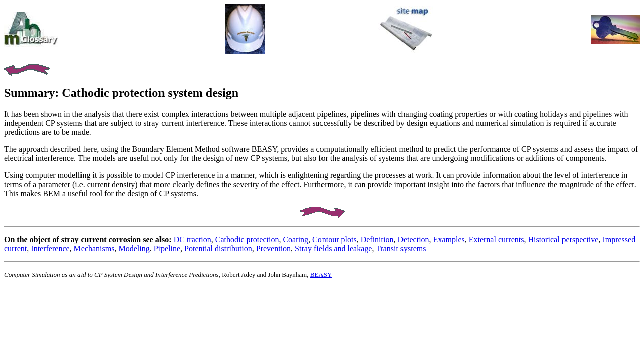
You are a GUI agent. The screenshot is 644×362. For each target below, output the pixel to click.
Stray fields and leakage (333, 249)
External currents (497, 240)
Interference (50, 249)
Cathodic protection (247, 240)
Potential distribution (218, 249)
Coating (296, 240)
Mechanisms (94, 249)
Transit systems (401, 249)
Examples (449, 240)
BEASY (321, 274)
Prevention (273, 249)
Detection (413, 240)
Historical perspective (563, 240)
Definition (377, 240)
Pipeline (167, 249)
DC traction (192, 240)
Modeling (134, 249)
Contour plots (335, 240)
